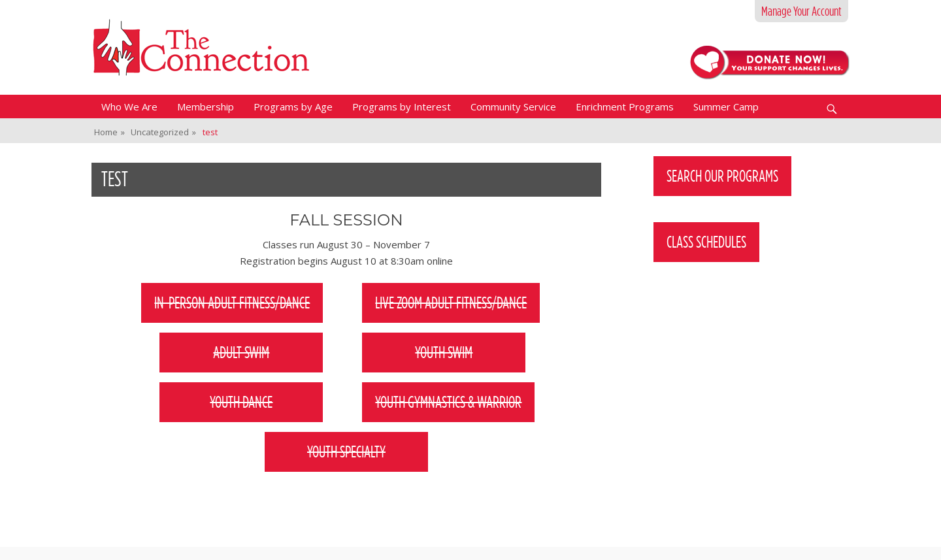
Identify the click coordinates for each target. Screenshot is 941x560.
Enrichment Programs (625, 107)
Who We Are (129, 107)
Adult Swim (241, 352)
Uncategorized (163, 132)
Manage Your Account (801, 11)
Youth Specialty (346, 452)
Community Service (513, 107)
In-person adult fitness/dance (232, 303)
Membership (206, 107)
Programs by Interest (402, 107)
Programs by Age (293, 107)
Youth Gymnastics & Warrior (448, 402)
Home (109, 132)
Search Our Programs (722, 176)
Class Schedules (706, 242)
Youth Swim (444, 352)
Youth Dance (241, 402)
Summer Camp (726, 107)
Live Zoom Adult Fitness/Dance (451, 303)
